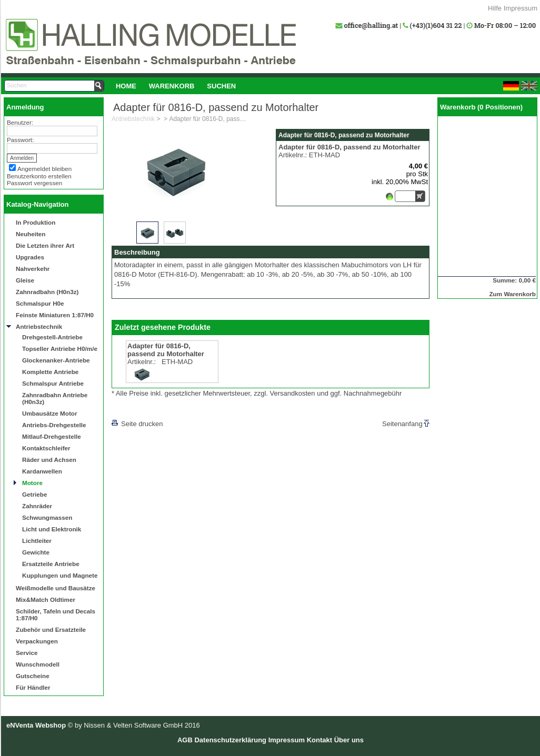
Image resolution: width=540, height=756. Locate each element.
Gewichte (36, 552)
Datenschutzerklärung (230, 740)
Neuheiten (31, 234)
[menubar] (176, 86)
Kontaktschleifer (46, 448)
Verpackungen (37, 641)
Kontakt (319, 740)
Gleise (25, 280)
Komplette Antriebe (50, 372)
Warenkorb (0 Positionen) (481, 107)
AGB (185, 740)
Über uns (349, 740)
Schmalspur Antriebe (53, 383)
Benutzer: (20, 122)
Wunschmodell (38, 664)
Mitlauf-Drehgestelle (52, 436)
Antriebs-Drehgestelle (54, 425)
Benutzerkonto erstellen (39, 176)
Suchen (221, 86)
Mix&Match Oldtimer (46, 599)
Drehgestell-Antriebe (52, 337)
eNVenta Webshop (36, 725)
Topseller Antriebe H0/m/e (60, 349)
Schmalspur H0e (40, 303)
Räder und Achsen (49, 460)
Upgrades (30, 257)
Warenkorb (172, 86)
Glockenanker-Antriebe (56, 360)
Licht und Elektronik (52, 529)
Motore (32, 483)
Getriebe (34, 494)
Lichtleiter (37, 541)
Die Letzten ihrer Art (45, 245)
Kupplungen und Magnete (60, 575)
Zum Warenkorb (512, 294)
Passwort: (20, 140)
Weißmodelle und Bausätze (56, 588)
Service (27, 653)
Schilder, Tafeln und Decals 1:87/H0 (56, 614)
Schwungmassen (47, 517)
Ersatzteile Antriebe (51, 564)
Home (126, 86)
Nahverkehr (33, 269)
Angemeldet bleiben (44, 169)
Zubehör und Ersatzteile (51, 629)
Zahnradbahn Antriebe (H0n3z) (55, 398)
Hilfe (495, 8)
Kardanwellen (42, 471)
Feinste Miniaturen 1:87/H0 (55, 315)
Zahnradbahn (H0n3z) (47, 292)
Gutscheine (33, 676)
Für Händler (33, 687)
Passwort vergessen (34, 183)
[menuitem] (126, 86)
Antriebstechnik (39, 326)
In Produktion (36, 222)
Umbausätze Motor (50, 413)
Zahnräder (37, 506)
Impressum (521, 8)
